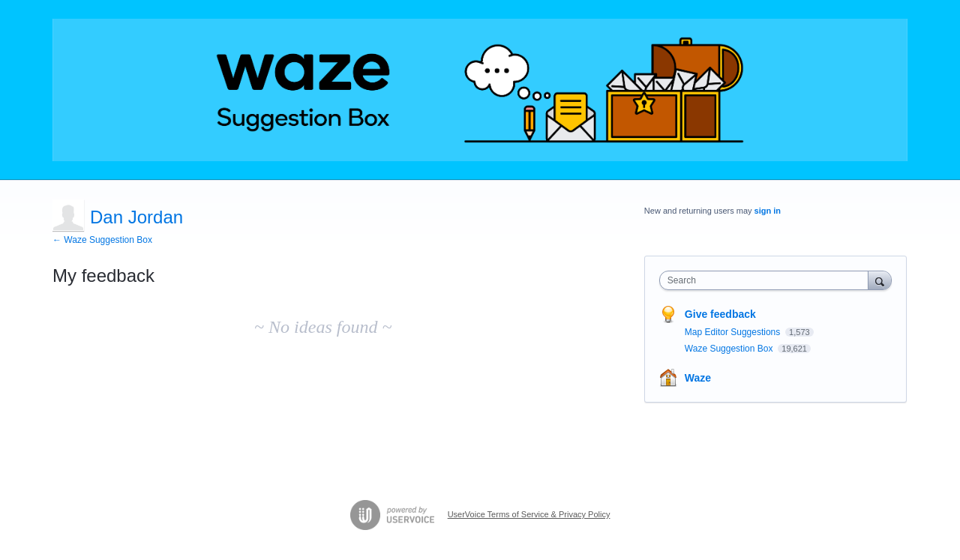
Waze (698, 378)
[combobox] (768, 280)
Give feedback (720, 314)
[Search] (880, 280)
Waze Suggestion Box (730, 349)
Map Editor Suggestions (734, 332)
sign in (768, 211)
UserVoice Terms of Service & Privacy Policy (529, 514)
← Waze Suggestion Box (102, 240)
